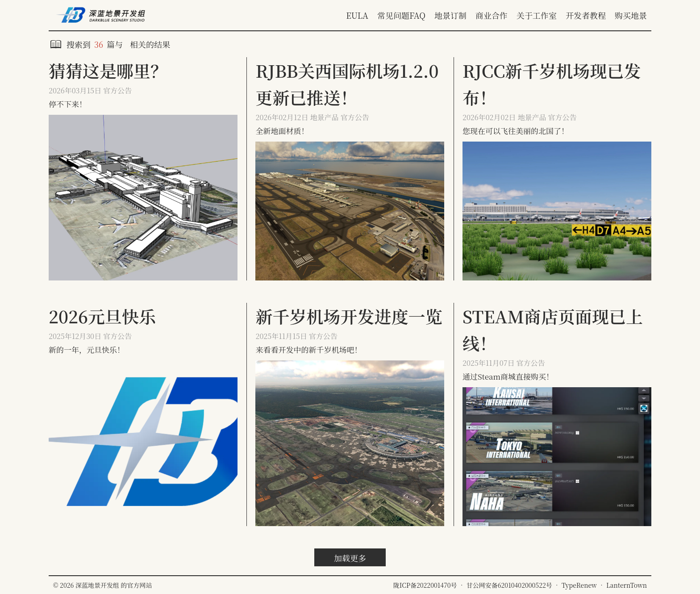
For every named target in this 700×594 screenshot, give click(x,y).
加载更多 (350, 558)
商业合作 (492, 15)
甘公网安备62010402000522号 (509, 585)
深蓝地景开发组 (98, 585)
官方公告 (117, 90)
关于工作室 (537, 15)
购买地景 (631, 15)
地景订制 (450, 15)
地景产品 (325, 117)
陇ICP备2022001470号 (425, 585)
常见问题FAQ (401, 15)
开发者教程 (586, 15)
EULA (357, 15)
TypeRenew (579, 585)
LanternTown (627, 585)
